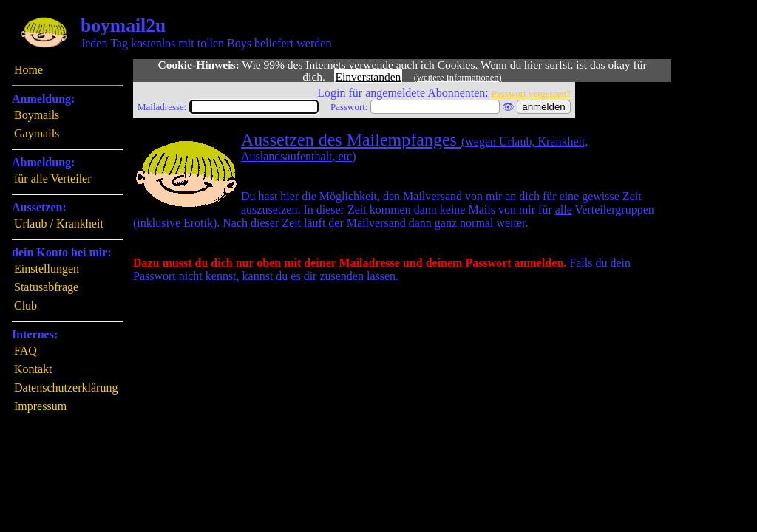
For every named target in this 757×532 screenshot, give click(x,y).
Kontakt (33, 369)
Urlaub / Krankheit (59, 224)
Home (28, 70)
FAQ (26, 351)
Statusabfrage (46, 287)
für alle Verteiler (53, 178)
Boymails (37, 115)
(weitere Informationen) (458, 78)
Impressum (40, 406)
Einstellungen (47, 269)
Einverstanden (369, 76)
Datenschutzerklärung (66, 388)
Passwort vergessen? (531, 93)
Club (26, 306)
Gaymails (37, 133)
